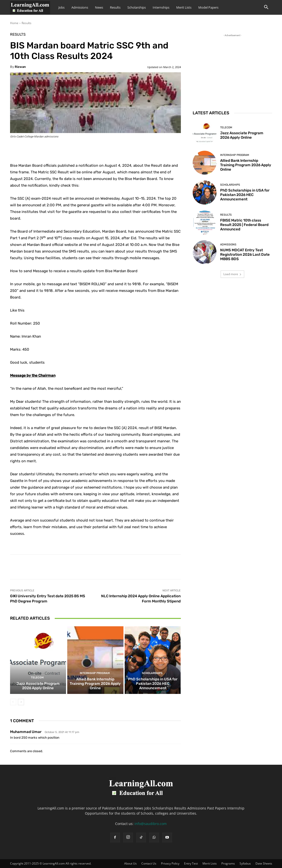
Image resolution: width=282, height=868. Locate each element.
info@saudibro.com (151, 824)
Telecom (37, 678)
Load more (232, 274)
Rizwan (20, 67)
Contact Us (149, 863)
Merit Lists (184, 7)
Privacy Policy (170, 863)
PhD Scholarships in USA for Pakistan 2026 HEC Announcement (153, 684)
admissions (228, 245)
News (99, 7)
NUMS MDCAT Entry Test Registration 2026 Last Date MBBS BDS (245, 254)
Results (115, 7)
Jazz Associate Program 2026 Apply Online (38, 686)
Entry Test (191, 863)
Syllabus (245, 863)
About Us (130, 863)
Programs (228, 863)
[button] (266, 8)
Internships (161, 7)
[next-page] (21, 702)
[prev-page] (13, 702)
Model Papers (208, 7)
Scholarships (137, 7)
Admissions (80, 7)
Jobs (61, 7)
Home (14, 23)
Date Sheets (264, 863)
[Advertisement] (232, 69)
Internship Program (95, 673)
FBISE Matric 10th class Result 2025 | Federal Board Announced (244, 225)
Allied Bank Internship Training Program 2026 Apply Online (95, 684)
